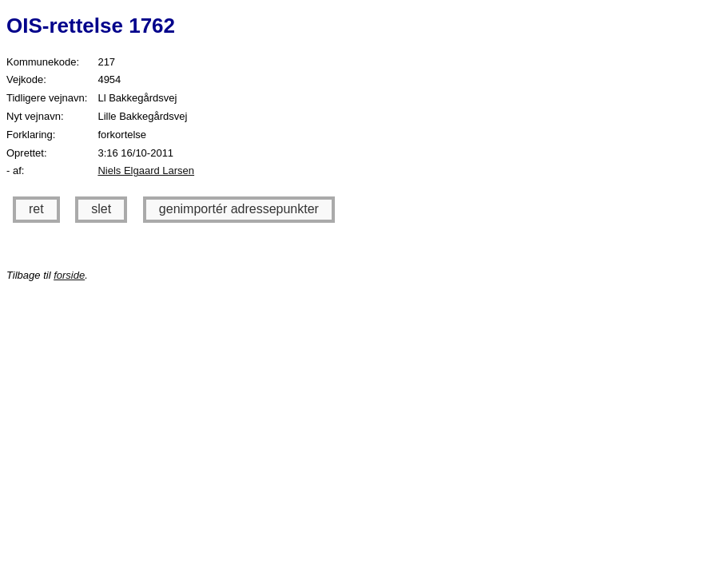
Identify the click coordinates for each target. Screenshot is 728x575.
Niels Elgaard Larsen (146, 171)
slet (101, 209)
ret (36, 209)
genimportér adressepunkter (239, 209)
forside (69, 275)
